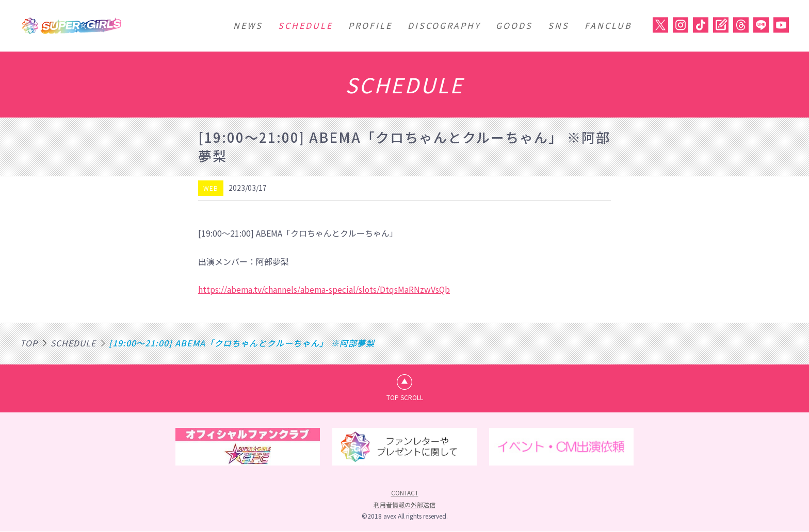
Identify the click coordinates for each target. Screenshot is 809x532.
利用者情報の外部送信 (405, 504)
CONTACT (405, 493)
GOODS (514, 25)
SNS (559, 25)
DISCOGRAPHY (444, 25)
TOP (29, 342)
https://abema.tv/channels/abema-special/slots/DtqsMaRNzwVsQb (325, 289)
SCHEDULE (305, 25)
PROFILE (370, 25)
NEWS (248, 25)
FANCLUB (608, 25)
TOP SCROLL (405, 397)
